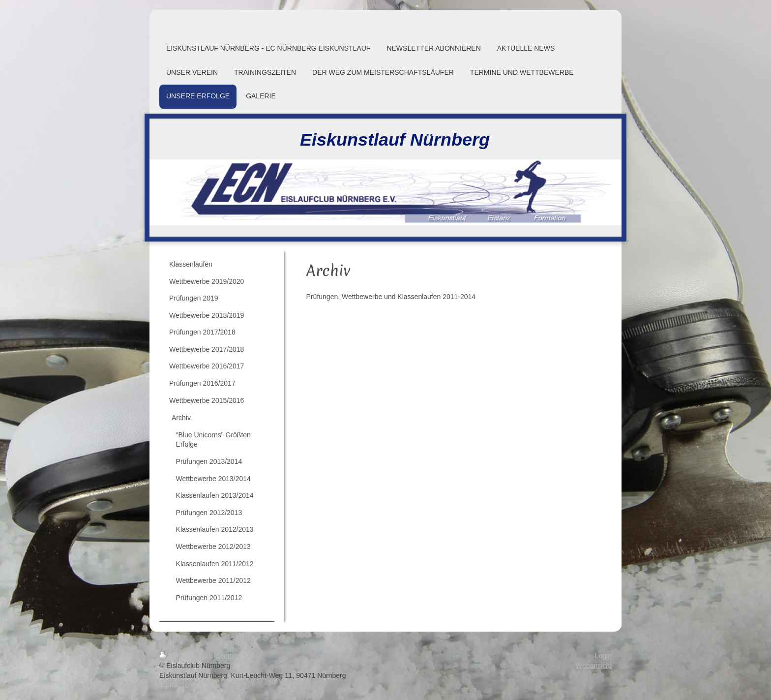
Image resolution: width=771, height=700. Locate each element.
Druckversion (186, 656)
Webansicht (594, 666)
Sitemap (228, 656)
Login (603, 656)
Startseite (174, 685)
